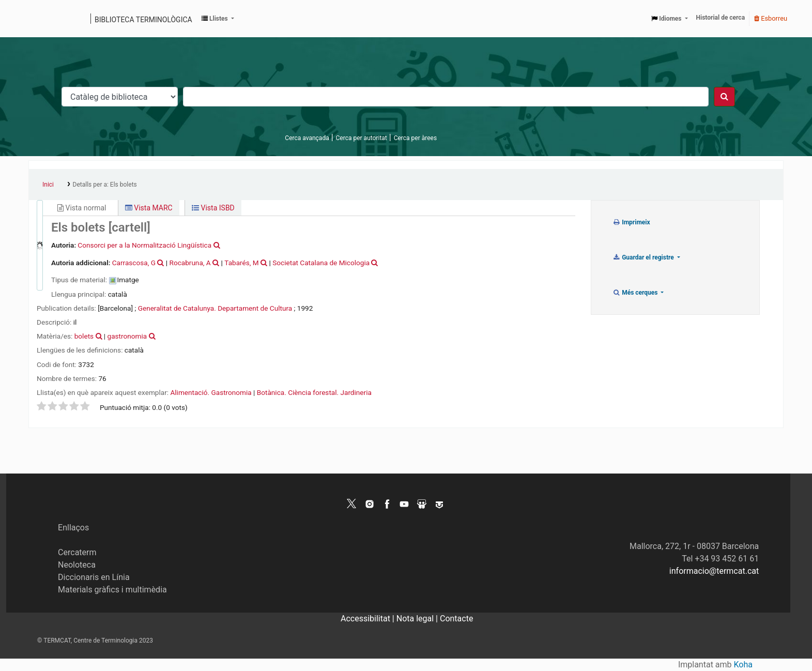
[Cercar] (724, 97)
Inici (48, 185)
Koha (743, 665)
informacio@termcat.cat (714, 571)
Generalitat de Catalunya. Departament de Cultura (215, 308)
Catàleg (40, 19)
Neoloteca (77, 565)
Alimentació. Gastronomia (211, 392)
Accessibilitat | (369, 619)
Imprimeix (631, 222)
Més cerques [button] (636, 293)
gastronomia (127, 336)
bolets (84, 336)
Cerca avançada (307, 138)
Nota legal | (418, 619)
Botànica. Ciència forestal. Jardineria (314, 392)
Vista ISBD (213, 208)
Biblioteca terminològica (143, 20)
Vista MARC (149, 208)
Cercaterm (77, 552)
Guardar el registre (644, 257)
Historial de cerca (721, 18)
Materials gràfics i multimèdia (112, 590)
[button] (218, 19)
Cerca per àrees (415, 138)
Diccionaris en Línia (94, 577)
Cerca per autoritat (362, 138)
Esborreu (771, 18)
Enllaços (73, 528)
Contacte (456, 619)
